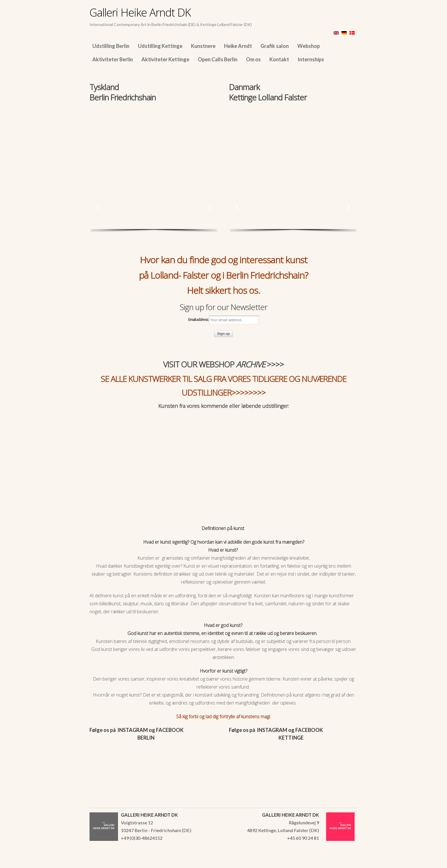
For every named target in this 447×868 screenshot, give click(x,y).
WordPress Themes (347, 862)
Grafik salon (275, 46)
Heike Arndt (238, 46)
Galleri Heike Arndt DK (140, 12)
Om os (253, 59)
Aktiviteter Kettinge (165, 59)
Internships (311, 59)
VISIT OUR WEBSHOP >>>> (223, 364)
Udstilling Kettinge (160, 46)
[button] (98, 208)
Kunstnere (203, 46)
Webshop (309, 46)
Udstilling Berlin (111, 46)
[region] (154, 142)
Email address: (224, 320)
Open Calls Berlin (218, 59)
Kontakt (279, 59)
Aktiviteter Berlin (113, 59)
